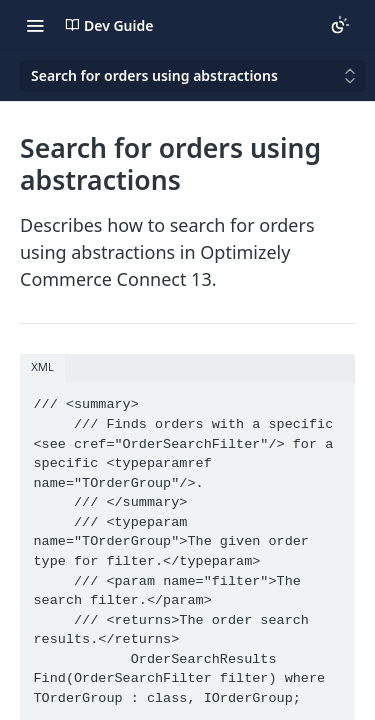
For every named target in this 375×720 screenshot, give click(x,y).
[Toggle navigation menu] (35, 25)
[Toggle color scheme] (340, 25)
